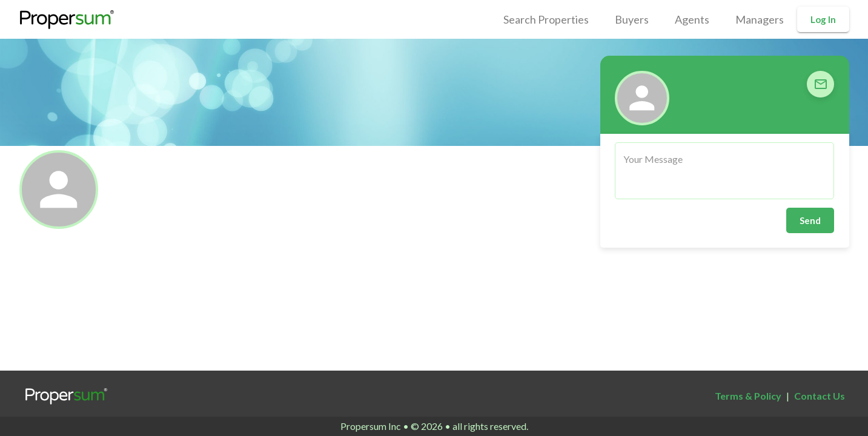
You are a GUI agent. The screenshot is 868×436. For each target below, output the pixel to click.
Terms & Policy (748, 396)
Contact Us (820, 396)
